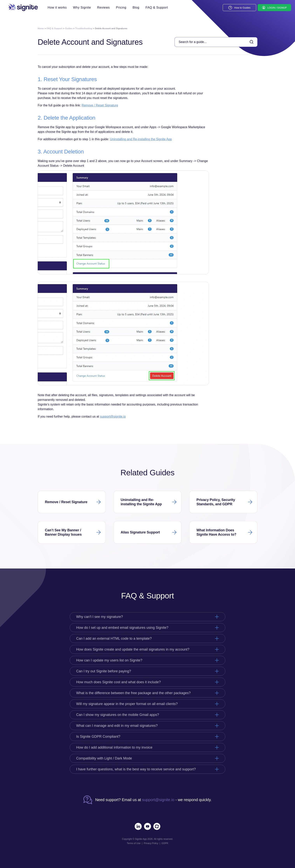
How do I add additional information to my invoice (114, 747)
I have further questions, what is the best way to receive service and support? (136, 769)
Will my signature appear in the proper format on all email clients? (127, 704)
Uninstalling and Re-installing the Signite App (141, 139)
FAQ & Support (157, 8)
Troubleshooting (84, 28)
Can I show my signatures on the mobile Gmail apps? (118, 715)
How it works (57, 8)
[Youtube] (147, 826)
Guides (69, 28)
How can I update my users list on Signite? (109, 660)
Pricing (121, 8)
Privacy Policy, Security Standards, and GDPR (216, 502)
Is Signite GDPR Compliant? (98, 737)
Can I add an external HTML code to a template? (114, 639)
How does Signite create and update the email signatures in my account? (133, 649)
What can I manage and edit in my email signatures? (117, 726)
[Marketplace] (157, 826)
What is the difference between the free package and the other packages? (133, 693)
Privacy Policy (151, 843)
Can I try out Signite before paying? (104, 671)
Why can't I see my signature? (100, 617)
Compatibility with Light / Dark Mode (104, 758)
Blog (136, 8)
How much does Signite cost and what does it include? (118, 682)
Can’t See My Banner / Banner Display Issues (63, 532)
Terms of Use (134, 843)
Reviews (103, 8)
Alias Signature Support (140, 532)
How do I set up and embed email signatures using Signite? (122, 628)
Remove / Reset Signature (100, 105)
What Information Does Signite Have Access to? (216, 532)
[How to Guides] (239, 8)
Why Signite (82, 8)
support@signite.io (113, 416)
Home (41, 28)
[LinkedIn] (138, 826)
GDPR (165, 843)
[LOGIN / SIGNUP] (274, 8)
